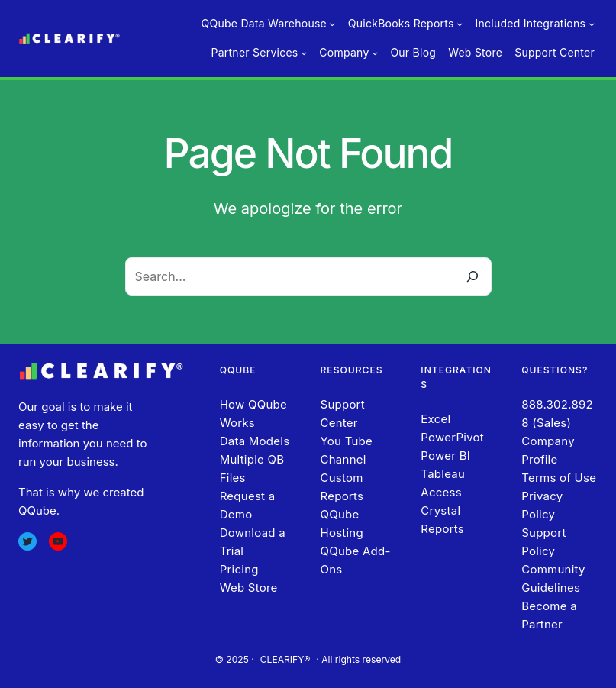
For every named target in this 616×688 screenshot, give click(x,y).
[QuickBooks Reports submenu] (460, 24)
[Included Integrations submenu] (592, 24)
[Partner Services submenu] (304, 53)
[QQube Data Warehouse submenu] (332, 24)
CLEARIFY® (285, 659)
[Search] (472, 276)
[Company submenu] (375, 53)
